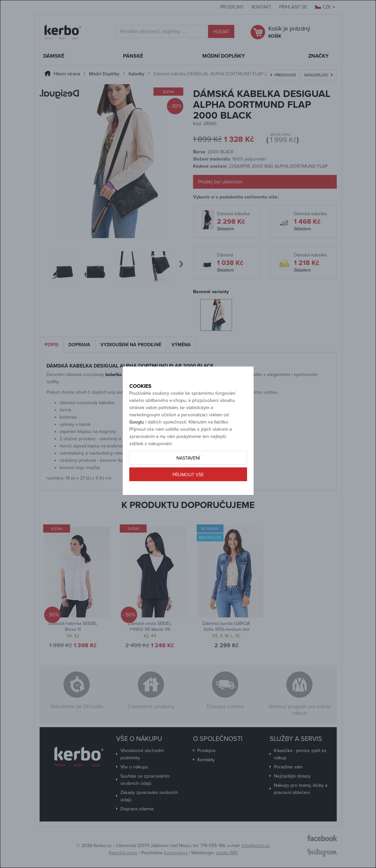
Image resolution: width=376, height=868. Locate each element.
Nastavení (188, 473)
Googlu (137, 437)
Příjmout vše (188, 490)
